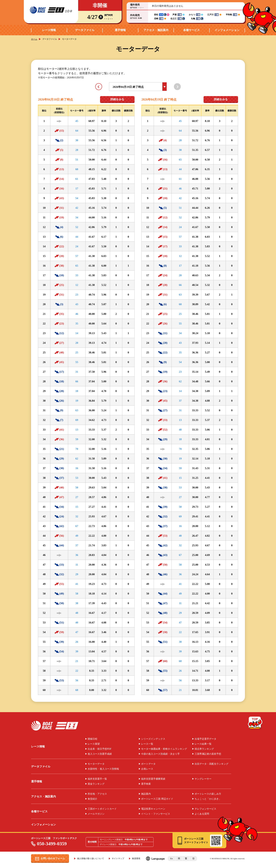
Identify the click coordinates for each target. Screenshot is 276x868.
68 (77, 690)
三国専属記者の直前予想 (208, 754)
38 (77, 603)
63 (77, 410)
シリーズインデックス (153, 739)
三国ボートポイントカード (102, 809)
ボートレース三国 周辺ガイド (157, 799)
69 (77, 420)
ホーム (34, 39)
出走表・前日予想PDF (100, 749)
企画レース (147, 769)
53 (77, 478)
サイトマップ (118, 859)
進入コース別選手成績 (100, 754)
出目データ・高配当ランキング (211, 764)
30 (77, 140)
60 (77, 169)
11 (77, 565)
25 (77, 352)
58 (77, 594)
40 (77, 622)
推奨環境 (136, 859)
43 (77, 304)
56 (77, 680)
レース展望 (94, 744)
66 (77, 381)
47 (77, 632)
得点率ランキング (204, 749)
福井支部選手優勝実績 (153, 779)
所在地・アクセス (97, 794)
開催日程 (92, 739)
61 (77, 179)
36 (77, 555)
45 (77, 121)
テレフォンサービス (205, 809)
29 (77, 574)
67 (77, 526)
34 (77, 217)
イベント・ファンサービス (156, 814)
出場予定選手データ (205, 739)
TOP (255, 723)
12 (77, 285)
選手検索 (146, 784)
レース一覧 (147, 744)
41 (77, 584)
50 (77, 487)
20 (77, 343)
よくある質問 (202, 814)
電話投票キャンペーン (153, 809)
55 (77, 362)
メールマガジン (96, 814)
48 (77, 613)
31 (77, 372)
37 (77, 545)
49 (77, 536)
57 (77, 256)
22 (77, 671)
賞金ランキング (96, 784)
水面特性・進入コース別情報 (103, 769)
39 (77, 651)
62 (77, 459)
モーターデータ (96, 764)
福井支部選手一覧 (97, 779)
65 (77, 266)
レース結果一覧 (203, 744)
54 (77, 198)
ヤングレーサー (203, 779)
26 (77, 642)
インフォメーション (227, 30)
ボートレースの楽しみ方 (208, 794)
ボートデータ (148, 764)
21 (77, 661)
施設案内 (146, 794)
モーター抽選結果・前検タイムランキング (164, 749)
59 (77, 439)
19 (77, 401)
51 (77, 160)
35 (77, 324)
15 (77, 507)
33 (77, 275)
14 (77, 333)
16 (77, 468)
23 (77, 295)
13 (77, 430)
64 (77, 131)
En (171, 858)
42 (77, 208)
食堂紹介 (92, 799)
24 (77, 246)
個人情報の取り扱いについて (91, 859)
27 (77, 497)
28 (77, 150)
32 (77, 516)
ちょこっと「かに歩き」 (208, 799)
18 (77, 391)
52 (77, 227)
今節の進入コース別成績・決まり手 (160, 754)
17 (77, 188)
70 (77, 449)
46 (77, 314)
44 (77, 237)
